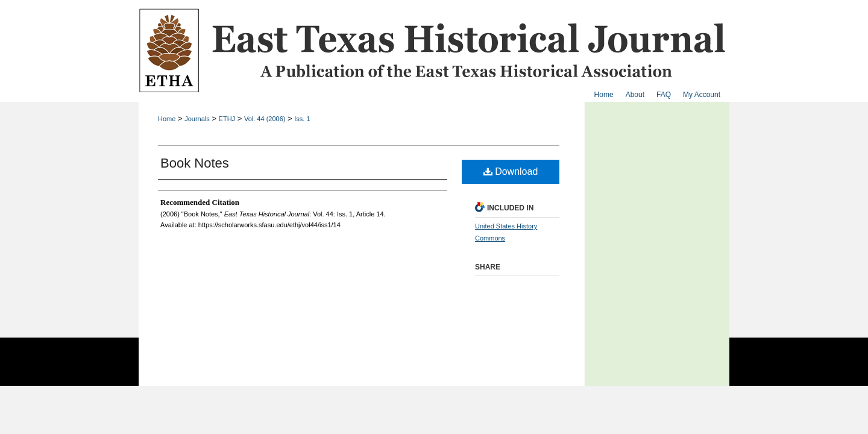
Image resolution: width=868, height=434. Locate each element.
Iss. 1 (302, 119)
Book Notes (195, 163)
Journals (197, 119)
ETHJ (227, 119)
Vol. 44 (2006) (265, 119)
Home (167, 119)
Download (511, 171)
